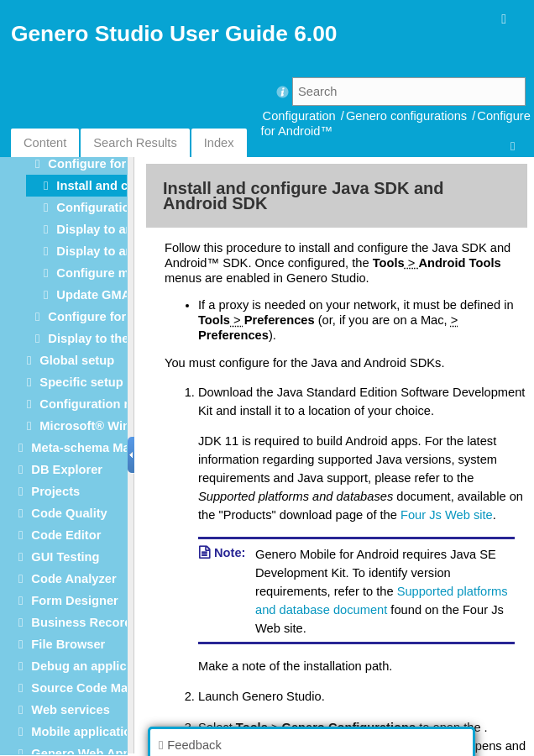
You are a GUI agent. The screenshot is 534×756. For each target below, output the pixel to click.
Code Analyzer (73, 579)
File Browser (68, 644)
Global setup (77, 360)
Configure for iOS (99, 317)
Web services (70, 710)
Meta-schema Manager (97, 448)
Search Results (135, 143)
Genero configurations (406, 116)
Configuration (299, 116)
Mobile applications (88, 732)
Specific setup (81, 382)
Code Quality (69, 513)
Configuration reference (109, 404)
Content (45, 143)
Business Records (85, 622)
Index (219, 143)
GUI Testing (65, 557)
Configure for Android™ (118, 164)
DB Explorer (67, 470)
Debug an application (93, 666)
